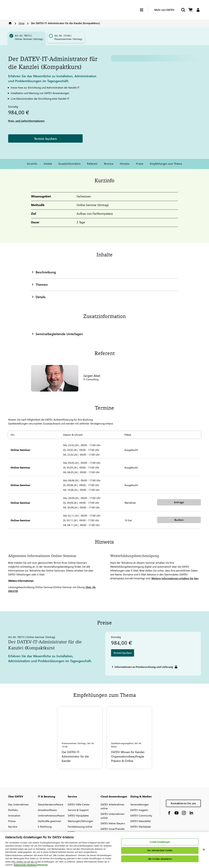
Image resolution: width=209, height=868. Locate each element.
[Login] (198, 10)
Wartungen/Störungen (80, 821)
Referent (92, 164)
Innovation (14, 815)
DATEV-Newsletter (141, 821)
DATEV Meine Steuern (113, 823)
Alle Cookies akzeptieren (160, 859)
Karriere (13, 827)
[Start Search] (183, 10)
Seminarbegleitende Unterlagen (57, 334)
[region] (104, 850)
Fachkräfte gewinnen (50, 821)
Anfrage (179, 502)
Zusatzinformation (69, 164)
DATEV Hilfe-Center (79, 804)
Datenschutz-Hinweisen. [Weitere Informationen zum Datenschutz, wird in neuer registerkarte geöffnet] (25, 865)
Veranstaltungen (140, 804)
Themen (39, 284)
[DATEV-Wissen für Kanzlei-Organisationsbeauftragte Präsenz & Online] (129, 738)
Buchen (179, 520)
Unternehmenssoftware (51, 815)
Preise (140, 164)
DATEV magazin (139, 810)
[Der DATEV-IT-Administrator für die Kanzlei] (80, 738)
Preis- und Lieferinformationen (26, 121)
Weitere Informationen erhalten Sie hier (175, 578)
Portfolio (13, 810)
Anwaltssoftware (47, 810)
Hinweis (125, 164)
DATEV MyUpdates (78, 815)
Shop (22, 23)
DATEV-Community (141, 815)
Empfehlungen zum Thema (166, 164)
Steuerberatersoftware (50, 804)
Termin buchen (45, 138)
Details (38, 297)
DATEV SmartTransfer (113, 829)
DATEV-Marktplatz (141, 827)
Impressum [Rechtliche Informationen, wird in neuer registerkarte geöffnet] (42, 865)
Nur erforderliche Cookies (160, 850)
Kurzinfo (32, 164)
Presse (12, 821)
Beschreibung (43, 272)
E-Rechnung (45, 827)
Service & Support (78, 810)
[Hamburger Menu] (144, 10)
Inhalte (48, 164)
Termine (109, 164)
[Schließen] (204, 850)
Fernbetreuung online (80, 827)
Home (10, 23)
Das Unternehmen (18, 804)
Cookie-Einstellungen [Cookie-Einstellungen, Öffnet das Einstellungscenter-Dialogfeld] (160, 842)
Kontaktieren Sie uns (183, 803)
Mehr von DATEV (164, 10)
